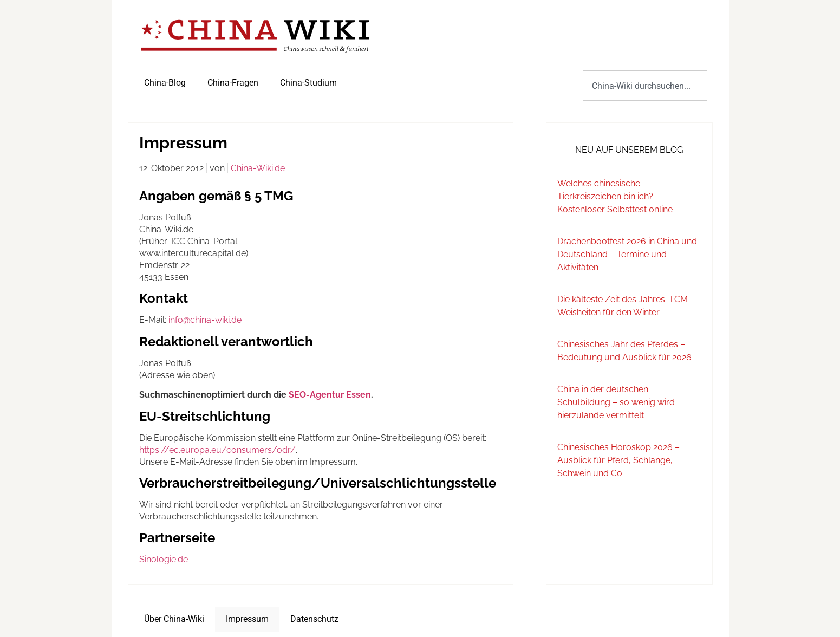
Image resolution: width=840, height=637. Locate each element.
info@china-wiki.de (205, 320)
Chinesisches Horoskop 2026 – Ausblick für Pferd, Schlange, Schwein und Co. (618, 460)
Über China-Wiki (174, 619)
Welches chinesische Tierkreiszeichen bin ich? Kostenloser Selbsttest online (615, 196)
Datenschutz (314, 619)
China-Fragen (233, 83)
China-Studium (308, 83)
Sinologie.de (164, 559)
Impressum (247, 619)
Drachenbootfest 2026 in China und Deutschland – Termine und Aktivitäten (627, 254)
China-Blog (165, 83)
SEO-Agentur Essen (330, 395)
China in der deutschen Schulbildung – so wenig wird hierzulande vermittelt (616, 402)
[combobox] (645, 86)
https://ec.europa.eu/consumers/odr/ (217, 450)
